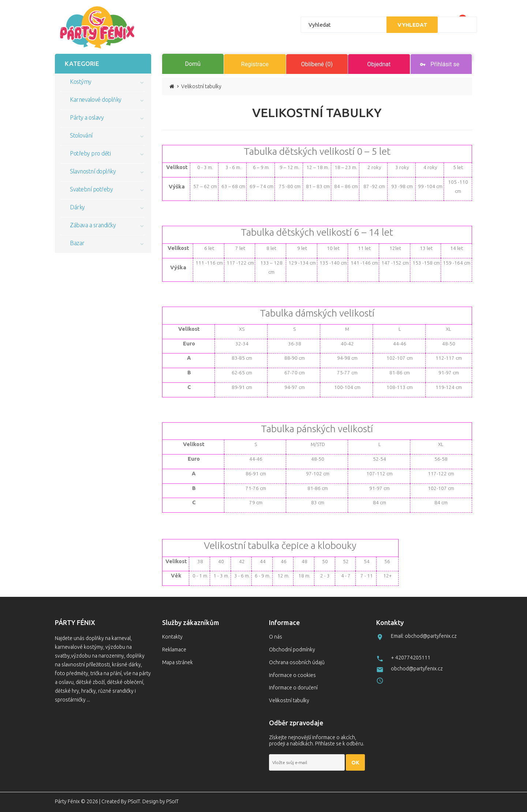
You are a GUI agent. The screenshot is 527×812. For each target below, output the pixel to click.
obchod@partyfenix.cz (417, 669)
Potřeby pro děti (90, 153)
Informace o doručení (293, 688)
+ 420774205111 (411, 658)
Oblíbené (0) (317, 64)
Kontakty (172, 637)
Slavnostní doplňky (93, 171)
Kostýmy (81, 82)
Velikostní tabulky (289, 700)
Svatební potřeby (91, 189)
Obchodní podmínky (292, 650)
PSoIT (134, 801)
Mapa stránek (177, 662)
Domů (193, 64)
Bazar (77, 243)
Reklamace (174, 650)
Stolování (81, 135)
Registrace (255, 64)
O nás (276, 637)
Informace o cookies (292, 675)
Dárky (77, 207)
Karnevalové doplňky (96, 100)
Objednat (379, 64)
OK (355, 762)
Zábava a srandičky (93, 225)
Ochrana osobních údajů (297, 662)
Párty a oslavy (87, 117)
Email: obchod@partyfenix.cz (424, 636)
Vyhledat (411, 25)
